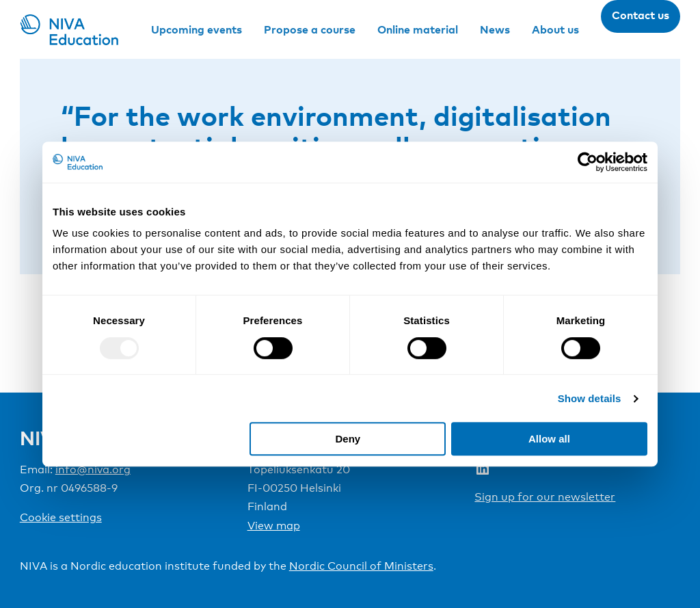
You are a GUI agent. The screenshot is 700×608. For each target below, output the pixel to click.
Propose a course (310, 29)
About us (555, 29)
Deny (348, 439)
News (495, 29)
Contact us (641, 15)
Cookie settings (61, 517)
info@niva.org (93, 470)
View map (274, 526)
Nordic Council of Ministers (361, 566)
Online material (418, 29)
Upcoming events (197, 29)
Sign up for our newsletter (545, 497)
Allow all (549, 439)
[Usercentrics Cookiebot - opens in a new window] (588, 162)
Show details (590, 398)
